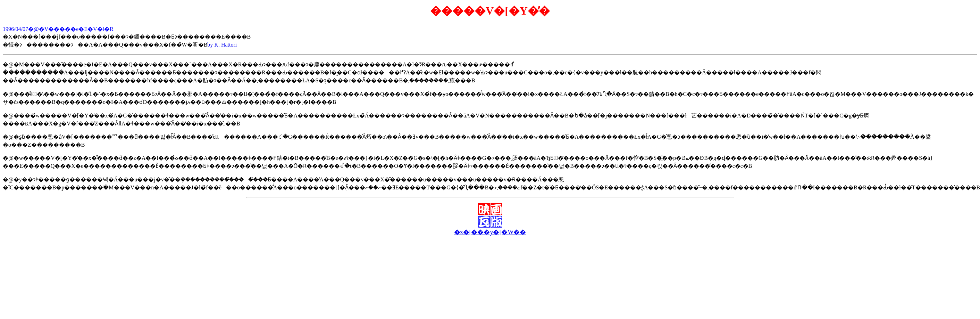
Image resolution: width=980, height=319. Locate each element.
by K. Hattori (222, 45)
